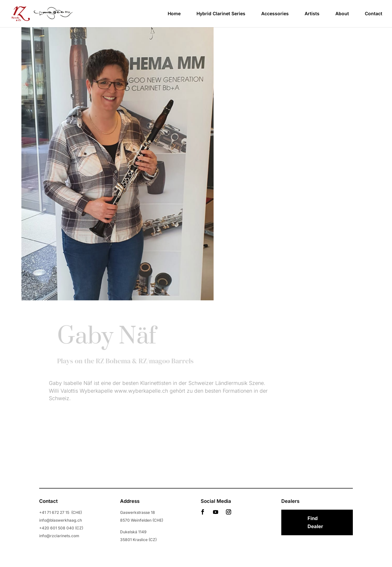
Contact (374, 14)
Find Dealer (315, 522)
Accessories (275, 14)
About (342, 14)
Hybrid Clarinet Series (221, 14)
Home (174, 14)
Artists (312, 14)
